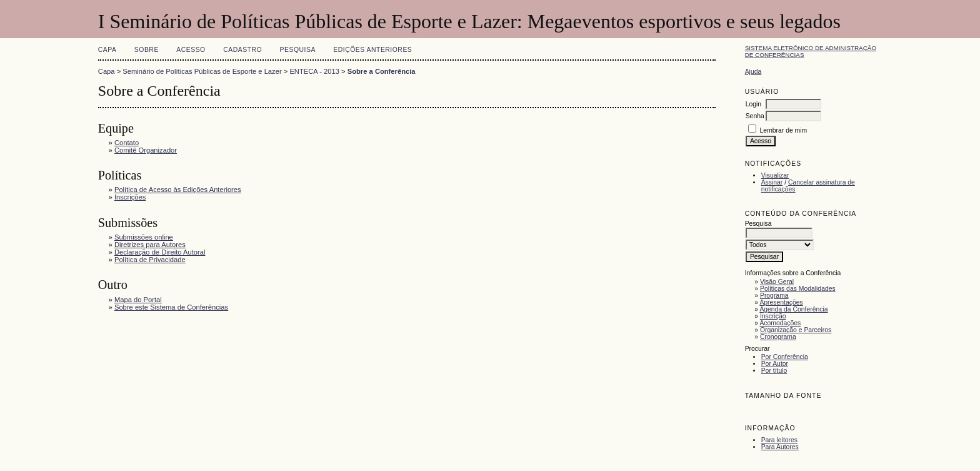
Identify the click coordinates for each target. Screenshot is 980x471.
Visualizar (775, 175)
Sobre (147, 50)
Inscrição (773, 316)
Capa (107, 50)
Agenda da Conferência (793, 309)
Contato (127, 143)
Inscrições (130, 197)
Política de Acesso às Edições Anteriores (178, 190)
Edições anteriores (372, 50)
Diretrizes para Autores (150, 245)
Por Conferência (785, 357)
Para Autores (780, 447)
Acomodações (780, 323)
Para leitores (779, 440)
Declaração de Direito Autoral (160, 252)
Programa (774, 296)
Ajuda (753, 72)
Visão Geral (777, 282)
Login (753, 104)
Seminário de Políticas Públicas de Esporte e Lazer (202, 71)
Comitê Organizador (146, 150)
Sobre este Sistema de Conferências (171, 307)
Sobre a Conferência (382, 71)
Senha (755, 116)
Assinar (772, 182)
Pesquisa (298, 50)
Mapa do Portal (138, 300)
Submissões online (144, 237)
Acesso (191, 50)
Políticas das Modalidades (798, 289)
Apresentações (781, 302)
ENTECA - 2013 (314, 71)
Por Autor (775, 364)
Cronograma (778, 337)
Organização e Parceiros (796, 330)
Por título (774, 371)
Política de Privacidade (150, 260)
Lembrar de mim (784, 130)
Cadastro (242, 50)
